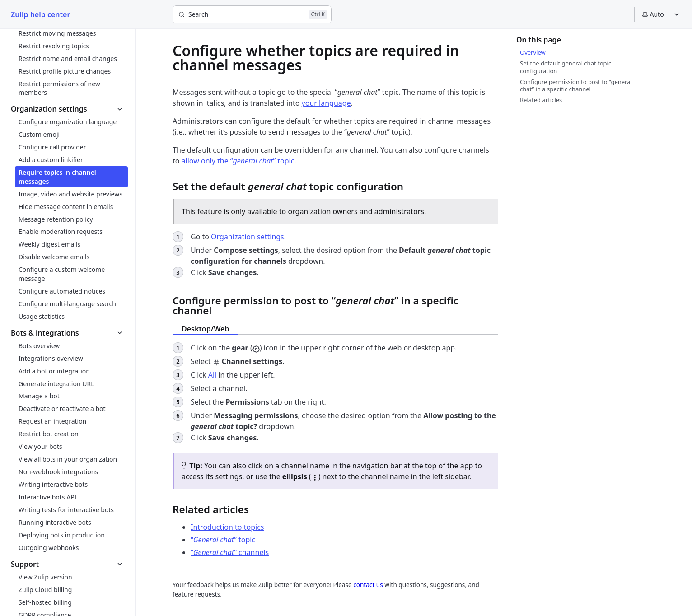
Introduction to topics (227, 527)
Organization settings (248, 237)
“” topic (223, 540)
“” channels (230, 552)
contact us (368, 585)
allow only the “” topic (238, 161)
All (212, 375)
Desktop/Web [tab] (205, 329)
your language (326, 103)
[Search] (252, 14)
